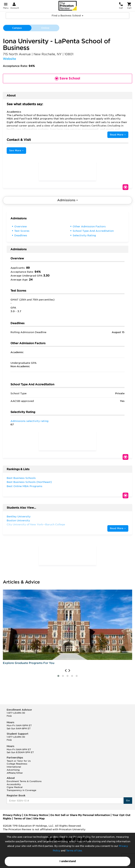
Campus (17, 28)
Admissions (67, 200)
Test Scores (22, 231)
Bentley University (19, 517)
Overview (21, 226)
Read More (118, 135)
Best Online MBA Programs (25, 486)
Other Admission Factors (89, 226)
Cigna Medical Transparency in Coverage (21, 789)
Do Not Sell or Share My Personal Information (80, 815)
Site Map (39, 819)
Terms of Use (74, 851)
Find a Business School (67, 16)
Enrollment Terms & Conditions (24, 781)
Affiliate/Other (15, 773)
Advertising (13, 770)
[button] (58, 676)
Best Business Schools (21, 478)
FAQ (9, 716)
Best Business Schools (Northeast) (29, 482)
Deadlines (21, 235)
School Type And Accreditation (93, 231)
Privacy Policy (12, 815)
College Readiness (17, 764)
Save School (125, 187)
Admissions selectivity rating (29, 421)
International (14, 767)
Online (45, 28)
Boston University (18, 521)
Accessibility (14, 784)
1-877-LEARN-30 (16, 713)
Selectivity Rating (84, 235)
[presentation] (66, 671)
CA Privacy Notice (36, 815)
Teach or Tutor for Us (19, 761)
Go (128, 800)
